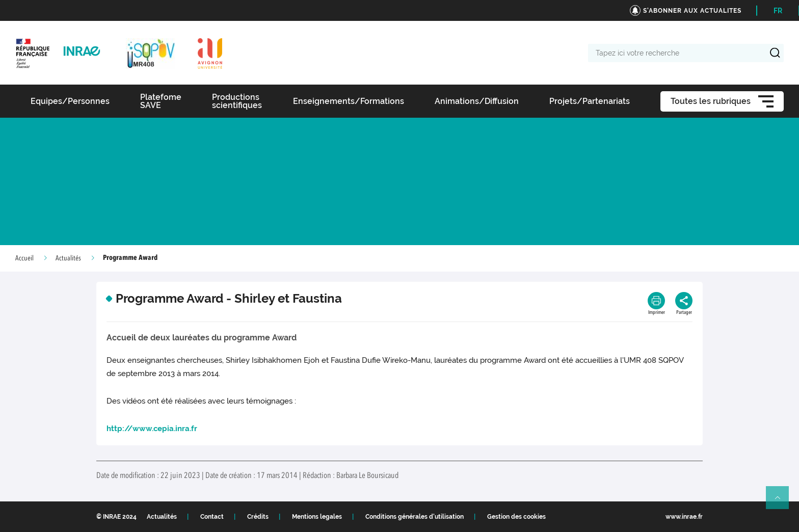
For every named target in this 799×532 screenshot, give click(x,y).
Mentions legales (317, 517)
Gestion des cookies (516, 517)
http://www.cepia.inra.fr (152, 429)
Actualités (68, 258)
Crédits (258, 517)
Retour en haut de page (782, 502)
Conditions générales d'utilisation (415, 517)
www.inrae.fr (684, 517)
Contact (212, 517)
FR (778, 11)
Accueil (24, 258)
